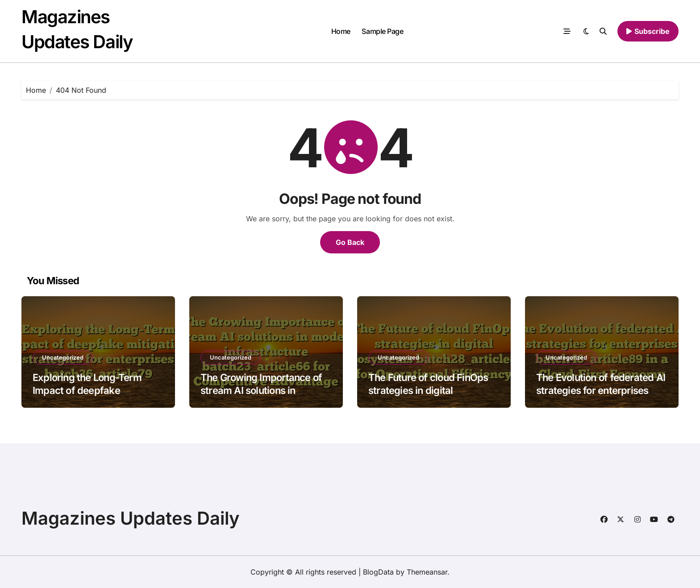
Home (341, 31)
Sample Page (382, 31)
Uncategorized (63, 357)
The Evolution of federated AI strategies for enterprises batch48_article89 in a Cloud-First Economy (601, 397)
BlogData (378, 572)
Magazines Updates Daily (131, 518)
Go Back (350, 242)
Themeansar (427, 572)
